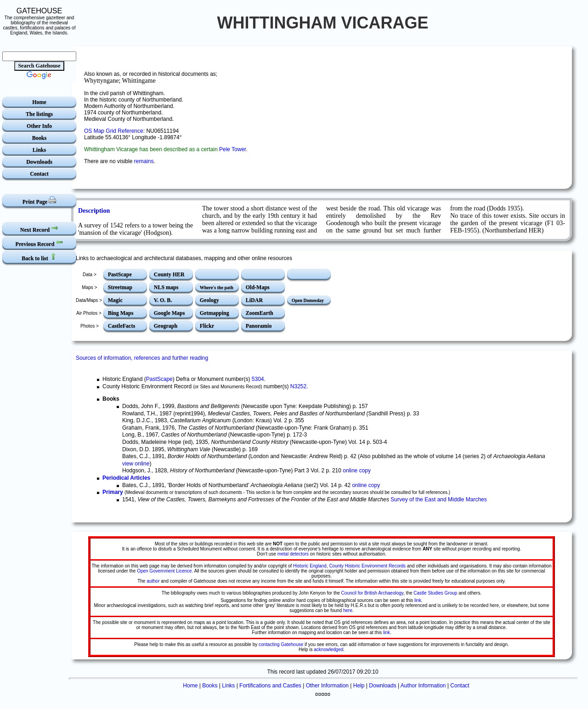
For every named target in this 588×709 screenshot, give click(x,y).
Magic (115, 300)
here (348, 610)
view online (136, 464)
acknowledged (328, 649)
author (153, 581)
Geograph (166, 326)
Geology (209, 300)
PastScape (120, 274)
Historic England (310, 566)
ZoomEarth (260, 313)
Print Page (39, 201)
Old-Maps (258, 287)
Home (39, 102)
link (418, 600)
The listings (39, 114)
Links (39, 150)
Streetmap (120, 287)
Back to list (39, 257)
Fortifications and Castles (270, 686)
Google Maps (170, 313)
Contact (39, 174)
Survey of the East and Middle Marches (438, 499)
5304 (258, 379)
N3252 (298, 386)
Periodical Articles (126, 478)
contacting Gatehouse (281, 644)
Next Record (39, 229)
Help (359, 686)
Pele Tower (232, 149)
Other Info (39, 126)
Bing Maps (121, 313)
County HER (169, 274)
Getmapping (215, 313)
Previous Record (40, 243)
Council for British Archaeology (372, 593)
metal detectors (293, 554)
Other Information (327, 686)
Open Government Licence (164, 571)
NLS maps (166, 287)
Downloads (39, 162)
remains (144, 161)
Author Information (423, 686)
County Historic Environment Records (367, 566)
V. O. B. (163, 300)
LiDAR (254, 300)
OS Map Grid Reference (114, 131)
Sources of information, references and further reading (142, 358)
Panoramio (259, 326)
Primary (113, 492)
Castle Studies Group (435, 593)
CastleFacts (122, 326)
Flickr (207, 326)
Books (39, 138)
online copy (357, 471)
